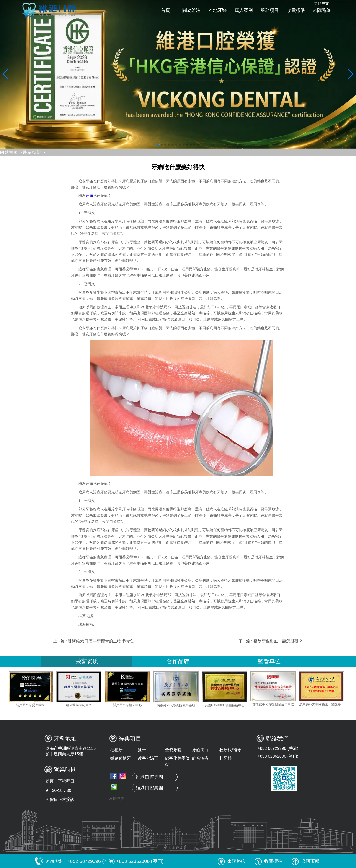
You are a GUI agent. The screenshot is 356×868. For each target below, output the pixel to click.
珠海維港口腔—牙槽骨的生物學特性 (101, 641)
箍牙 (142, 750)
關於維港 (191, 10)
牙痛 (89, 196)
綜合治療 (200, 758)
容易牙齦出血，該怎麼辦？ (278, 641)
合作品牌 (178, 661)
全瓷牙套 (173, 750)
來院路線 (322, 10)
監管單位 (269, 661)
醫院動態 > (34, 152)
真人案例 (244, 10)
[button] (158, 145)
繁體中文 (322, 3)
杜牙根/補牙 (230, 750)
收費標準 (296, 10)
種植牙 (116, 750)
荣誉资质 (87, 661)
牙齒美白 (200, 750)
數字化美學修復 (177, 761)
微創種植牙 (121, 758)
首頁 (165, 10)
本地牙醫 (218, 10)
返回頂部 (305, 861)
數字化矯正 (148, 758)
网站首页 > (11, 152)
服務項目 (270, 10)
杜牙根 (226, 758)
